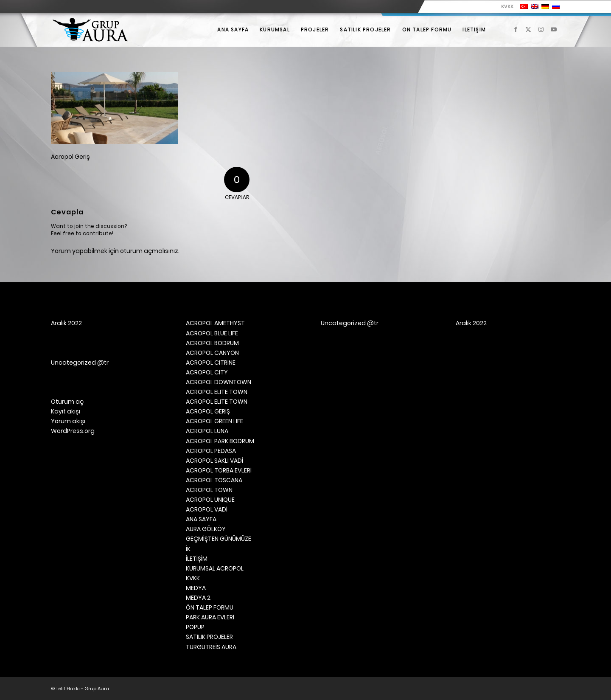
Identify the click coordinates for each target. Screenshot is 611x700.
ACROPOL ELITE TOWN (217, 392)
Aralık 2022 (66, 323)
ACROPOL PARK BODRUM (220, 441)
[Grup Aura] (90, 30)
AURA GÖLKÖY (206, 529)
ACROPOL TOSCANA (214, 480)
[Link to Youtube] (554, 29)
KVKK (507, 6)
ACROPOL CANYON (212, 353)
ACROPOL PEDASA (211, 451)
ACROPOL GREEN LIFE (214, 421)
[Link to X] (528, 29)
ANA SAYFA (201, 519)
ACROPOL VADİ (207, 509)
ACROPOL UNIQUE (210, 500)
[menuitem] (505, 6)
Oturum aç (67, 402)
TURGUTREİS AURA (211, 647)
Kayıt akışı (66, 411)
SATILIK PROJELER (209, 637)
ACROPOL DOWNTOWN (219, 382)
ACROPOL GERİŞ (208, 411)
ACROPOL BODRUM (212, 343)
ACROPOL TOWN (209, 490)
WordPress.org (73, 431)
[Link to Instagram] (541, 29)
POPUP (195, 627)
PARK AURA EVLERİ (210, 617)
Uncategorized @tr (80, 363)
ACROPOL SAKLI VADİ (214, 461)
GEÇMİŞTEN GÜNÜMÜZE (219, 539)
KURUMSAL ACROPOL (215, 568)
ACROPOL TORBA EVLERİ (219, 470)
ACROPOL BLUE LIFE (212, 333)
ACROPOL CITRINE (211, 363)
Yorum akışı (68, 421)
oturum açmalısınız (149, 251)
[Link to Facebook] (516, 29)
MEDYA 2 (198, 598)
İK (188, 549)
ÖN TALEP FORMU (210, 607)
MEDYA (196, 588)
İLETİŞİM (197, 559)
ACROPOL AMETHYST (215, 323)
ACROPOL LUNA (207, 431)
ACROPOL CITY (207, 372)
